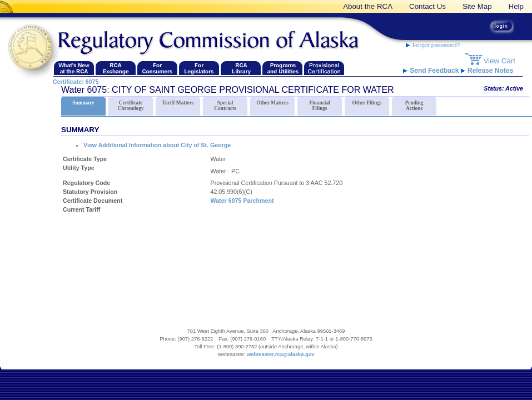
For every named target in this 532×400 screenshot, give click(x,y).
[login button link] (501, 27)
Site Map (477, 6)
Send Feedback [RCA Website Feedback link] (432, 71)
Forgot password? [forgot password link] (433, 45)
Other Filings (367, 101)
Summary (83, 101)
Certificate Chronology (131, 104)
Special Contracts (225, 104)
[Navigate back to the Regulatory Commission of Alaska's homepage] (33, 48)
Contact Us (427, 6)
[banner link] (8, 6)
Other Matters (272, 101)
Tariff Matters (178, 101)
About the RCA (368, 6)
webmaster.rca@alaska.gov (281, 354)
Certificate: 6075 (76, 82)
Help (516, 6)
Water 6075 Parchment (242, 201)
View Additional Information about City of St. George (157, 145)
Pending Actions (414, 104)
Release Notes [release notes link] (487, 71)
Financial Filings (320, 104)
